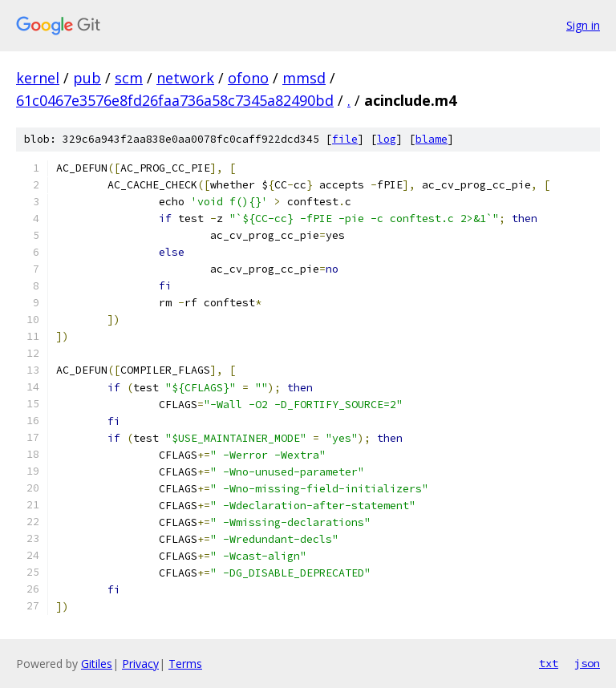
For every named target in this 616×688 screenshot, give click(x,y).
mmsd (304, 78)
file (345, 139)
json (587, 663)
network (185, 78)
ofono (248, 78)
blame (432, 139)
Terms (185, 664)
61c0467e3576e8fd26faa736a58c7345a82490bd (175, 100)
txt (549, 663)
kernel (38, 78)
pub (87, 78)
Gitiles (97, 664)
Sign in (583, 25)
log (387, 139)
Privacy (140, 664)
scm (129, 78)
